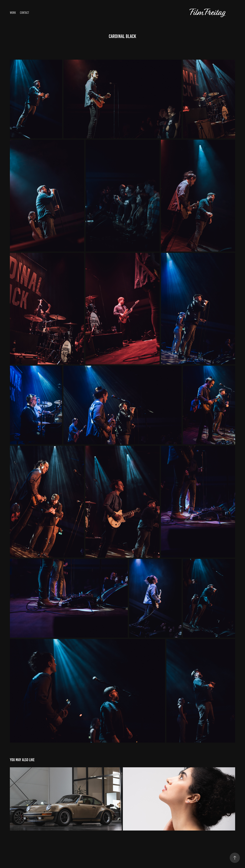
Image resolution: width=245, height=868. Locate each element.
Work (13, 13)
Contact (24, 13)
